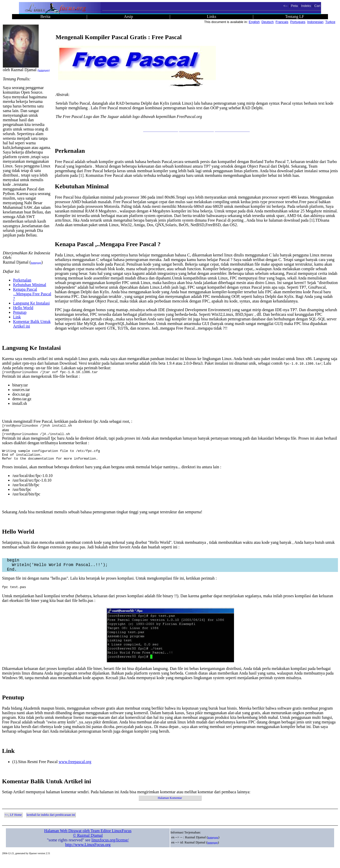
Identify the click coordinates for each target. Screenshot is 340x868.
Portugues (298, 22)
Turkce (330, 22)
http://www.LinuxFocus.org (88, 854)
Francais (282, 22)
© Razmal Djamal (88, 845)
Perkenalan (22, 280)
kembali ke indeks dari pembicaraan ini (51, 824)
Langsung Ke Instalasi (31, 303)
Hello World (23, 308)
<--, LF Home (13, 824)
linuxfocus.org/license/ (110, 849)
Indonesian (315, 22)
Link (17, 317)
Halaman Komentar (170, 807)
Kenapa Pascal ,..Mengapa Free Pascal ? (32, 294)
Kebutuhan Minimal (30, 285)
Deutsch (268, 22)
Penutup (20, 312)
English (254, 22)
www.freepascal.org (75, 771)
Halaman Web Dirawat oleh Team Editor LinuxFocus (88, 840)
